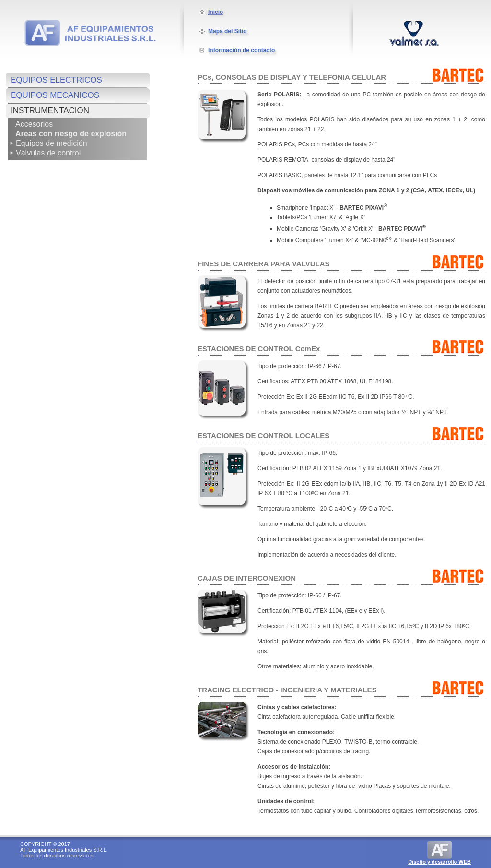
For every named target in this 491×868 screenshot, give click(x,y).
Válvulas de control (48, 153)
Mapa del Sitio (228, 31)
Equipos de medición (52, 143)
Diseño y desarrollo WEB (439, 862)
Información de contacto (241, 50)
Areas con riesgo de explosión (71, 134)
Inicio (216, 12)
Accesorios (34, 124)
